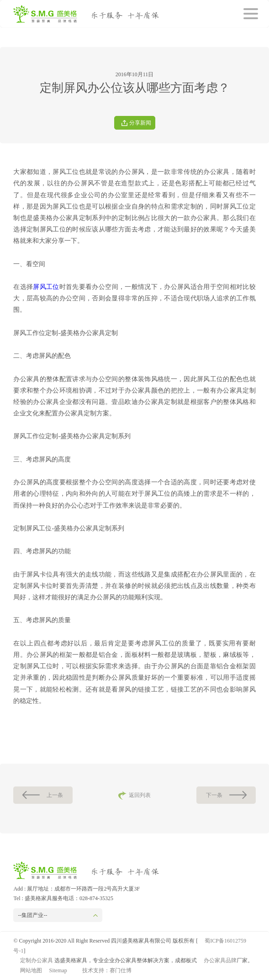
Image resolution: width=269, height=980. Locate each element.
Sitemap (58, 970)
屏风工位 (46, 287)
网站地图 (31, 970)
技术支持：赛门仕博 (107, 970)
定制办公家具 (37, 960)
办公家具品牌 (220, 960)
